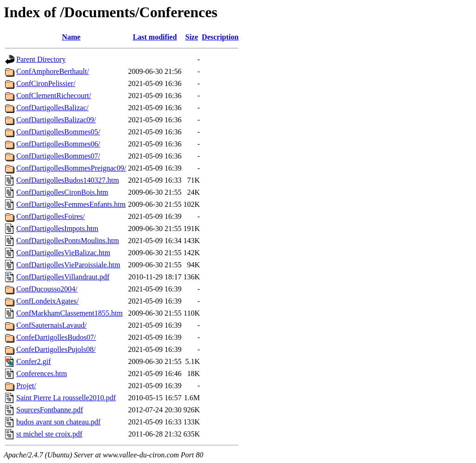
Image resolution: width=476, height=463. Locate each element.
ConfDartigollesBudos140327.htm (68, 180)
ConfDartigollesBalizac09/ (56, 120)
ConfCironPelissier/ (46, 83)
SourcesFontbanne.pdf (50, 410)
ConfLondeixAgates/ (47, 301)
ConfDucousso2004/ (47, 289)
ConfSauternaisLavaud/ (51, 325)
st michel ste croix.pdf (49, 434)
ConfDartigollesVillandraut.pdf (63, 277)
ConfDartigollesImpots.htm (57, 228)
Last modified (155, 37)
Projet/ (26, 386)
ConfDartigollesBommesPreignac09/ (71, 168)
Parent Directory (41, 59)
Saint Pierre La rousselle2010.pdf (66, 398)
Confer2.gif (33, 361)
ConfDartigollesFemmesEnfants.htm (71, 204)
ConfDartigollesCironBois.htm (62, 192)
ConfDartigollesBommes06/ (58, 144)
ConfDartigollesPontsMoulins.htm (68, 241)
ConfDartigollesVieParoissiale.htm (68, 265)
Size (192, 37)
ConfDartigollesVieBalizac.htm (63, 253)
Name (71, 37)
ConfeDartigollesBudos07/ (56, 337)
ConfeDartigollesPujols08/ (56, 349)
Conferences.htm (42, 374)
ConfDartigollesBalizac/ (53, 108)
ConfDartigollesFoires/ (51, 216)
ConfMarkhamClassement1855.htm (69, 313)
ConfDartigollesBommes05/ (58, 132)
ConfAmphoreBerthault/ (53, 71)
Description (220, 37)
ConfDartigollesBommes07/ (58, 156)
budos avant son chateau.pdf (58, 422)
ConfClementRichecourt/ (54, 96)
